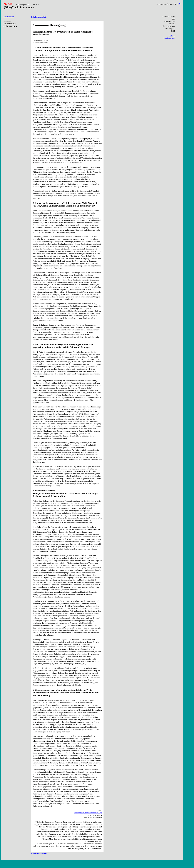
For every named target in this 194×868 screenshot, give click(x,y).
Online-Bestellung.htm (169, 37)
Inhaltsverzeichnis (39, 17)
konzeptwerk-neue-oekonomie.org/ (88, 813)
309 (179, 4)
